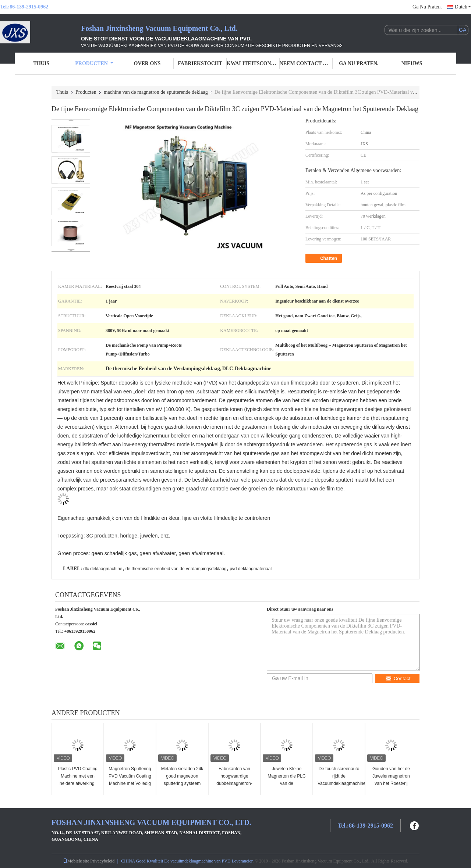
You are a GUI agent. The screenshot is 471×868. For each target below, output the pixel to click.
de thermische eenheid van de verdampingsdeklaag (176, 569)
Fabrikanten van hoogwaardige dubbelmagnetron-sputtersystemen (234, 780)
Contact (398, 678)
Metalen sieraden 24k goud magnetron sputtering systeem (182, 776)
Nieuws (412, 63)
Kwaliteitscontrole (253, 63)
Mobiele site (76, 861)
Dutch (463, 7)
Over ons (147, 63)
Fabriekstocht (200, 63)
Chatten (324, 258)
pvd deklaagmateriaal (251, 569)
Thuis (42, 63)
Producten (94, 63)
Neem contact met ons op (306, 63)
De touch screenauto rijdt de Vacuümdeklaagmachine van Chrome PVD (340, 780)
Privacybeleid (102, 861)
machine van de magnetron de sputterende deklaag (156, 92)
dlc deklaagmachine (103, 569)
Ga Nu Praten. (427, 7)
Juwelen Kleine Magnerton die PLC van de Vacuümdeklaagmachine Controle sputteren (288, 783)
